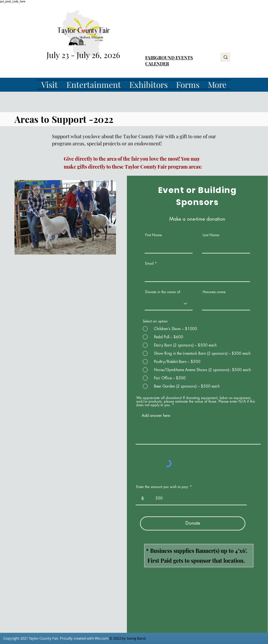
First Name (154, 235)
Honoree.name (214, 292)
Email (149, 263)
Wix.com (102, 638)
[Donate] (193, 523)
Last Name (211, 235)
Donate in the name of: (163, 292)
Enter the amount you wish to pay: (162, 487)
